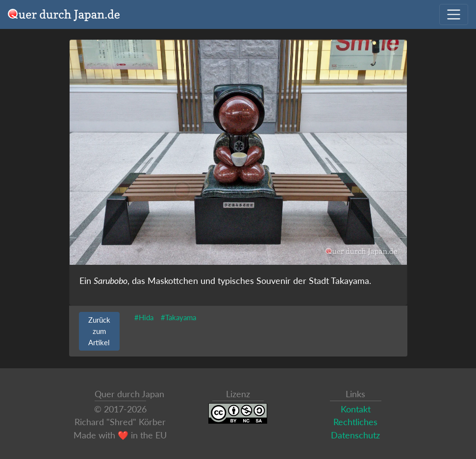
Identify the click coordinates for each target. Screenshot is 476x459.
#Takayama (178, 317)
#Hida (144, 317)
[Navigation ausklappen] (454, 14)
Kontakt (356, 409)
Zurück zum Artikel (99, 331)
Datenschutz (355, 435)
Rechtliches (355, 422)
